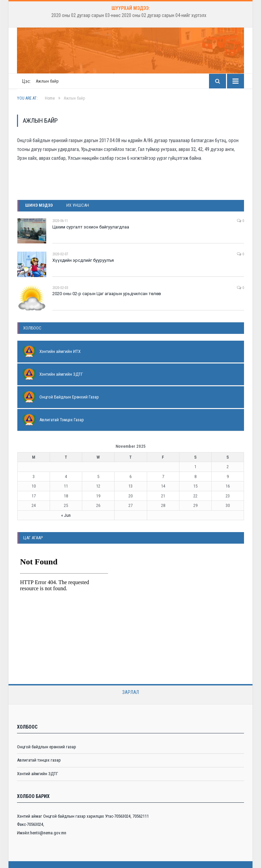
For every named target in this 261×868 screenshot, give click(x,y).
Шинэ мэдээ (39, 205)
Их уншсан (78, 205)
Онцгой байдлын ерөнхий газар (47, 747)
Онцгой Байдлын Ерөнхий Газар (69, 397)
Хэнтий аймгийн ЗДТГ (38, 774)
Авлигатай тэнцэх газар (39, 760)
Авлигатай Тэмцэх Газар (62, 420)
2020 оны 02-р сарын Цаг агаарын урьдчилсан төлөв (107, 294)
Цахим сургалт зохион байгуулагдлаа (91, 227)
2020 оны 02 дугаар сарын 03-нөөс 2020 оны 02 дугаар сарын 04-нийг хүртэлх (129, 15)
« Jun (66, 515)
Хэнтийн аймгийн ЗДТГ (61, 374)
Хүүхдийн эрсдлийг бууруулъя (83, 260)
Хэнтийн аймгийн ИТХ (60, 351)
